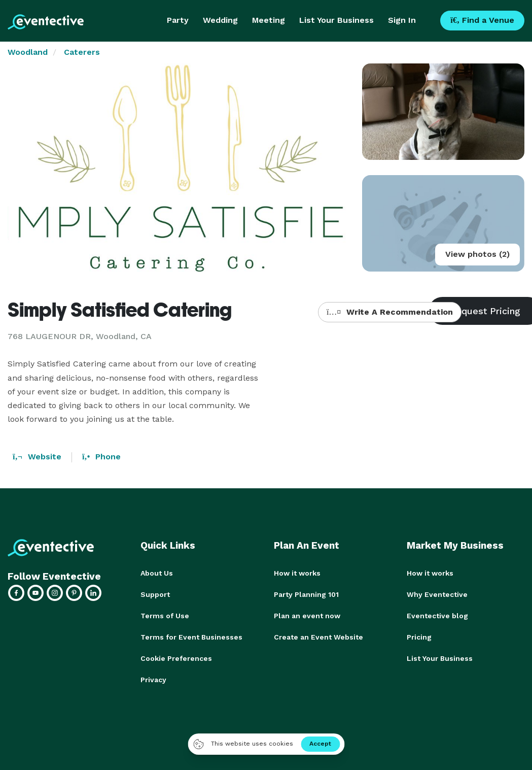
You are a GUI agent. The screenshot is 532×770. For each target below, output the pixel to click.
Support (155, 594)
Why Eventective (437, 594)
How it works (297, 573)
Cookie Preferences (176, 658)
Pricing (419, 637)
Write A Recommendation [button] (390, 312)
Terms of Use (165, 616)
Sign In (402, 20)
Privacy (153, 680)
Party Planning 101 (306, 594)
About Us (157, 573)
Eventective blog (437, 616)
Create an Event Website (318, 637)
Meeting (269, 20)
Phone (101, 457)
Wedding (220, 20)
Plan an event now (307, 616)
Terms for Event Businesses (191, 637)
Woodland (28, 52)
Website (37, 457)
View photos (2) (477, 254)
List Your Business (336, 20)
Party (178, 20)
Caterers (82, 52)
